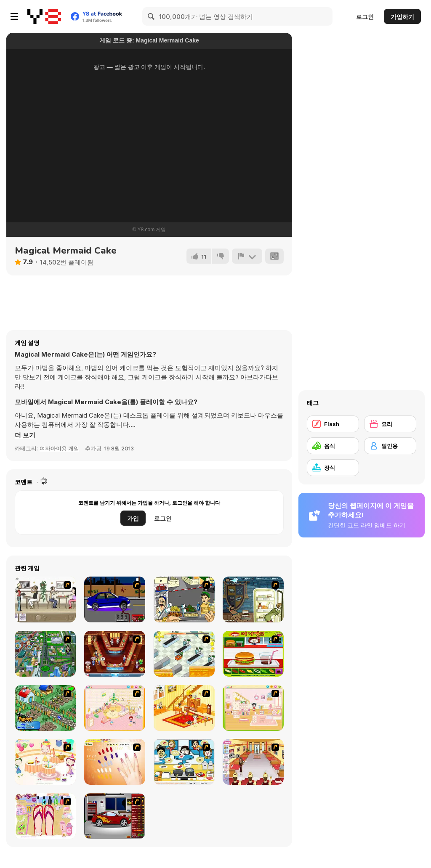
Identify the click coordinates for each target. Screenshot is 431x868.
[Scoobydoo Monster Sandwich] (253, 599)
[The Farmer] (45, 708)
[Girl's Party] (45, 762)
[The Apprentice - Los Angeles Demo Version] (115, 654)
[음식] (333, 446)
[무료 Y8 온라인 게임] (44, 16)
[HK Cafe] (184, 762)
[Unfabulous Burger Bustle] (253, 762)
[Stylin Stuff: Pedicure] (45, 816)
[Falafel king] (184, 599)
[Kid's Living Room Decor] (184, 708)
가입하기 (402, 17)
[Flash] (333, 424)
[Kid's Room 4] (115, 708)
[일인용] (390, 446)
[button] (25, 435)
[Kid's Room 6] (253, 708)
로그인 (365, 17)
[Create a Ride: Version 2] (115, 816)
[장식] (333, 468)
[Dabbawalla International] (45, 654)
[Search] (152, 16)
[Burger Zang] (253, 654)
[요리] (390, 424)
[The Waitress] (45, 599)
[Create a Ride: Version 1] (115, 599)
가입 (133, 518)
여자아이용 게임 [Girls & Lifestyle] (59, 448)
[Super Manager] (184, 654)
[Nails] (115, 762)
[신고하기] (247, 256)
